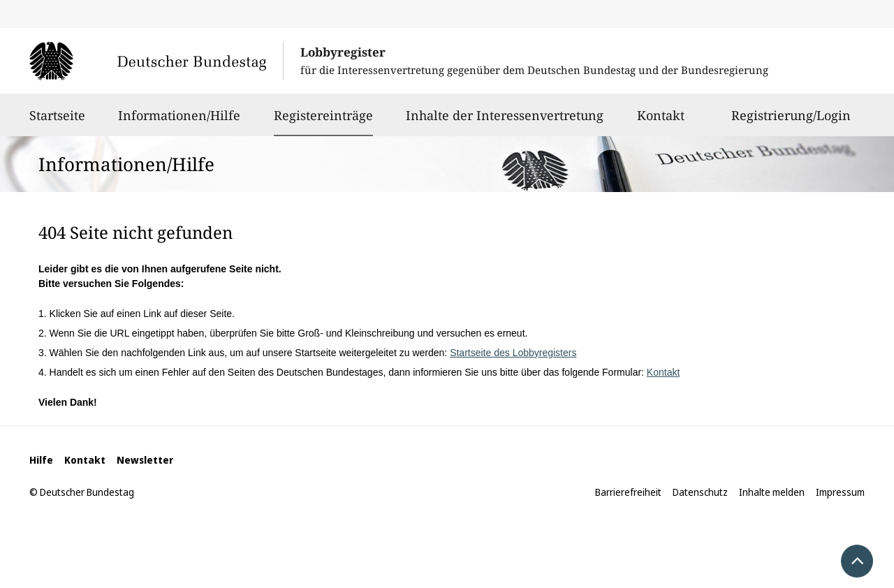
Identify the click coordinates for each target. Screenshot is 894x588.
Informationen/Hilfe (179, 122)
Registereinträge (323, 115)
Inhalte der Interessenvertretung (505, 122)
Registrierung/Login (791, 122)
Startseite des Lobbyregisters (513, 353)
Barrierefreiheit (628, 492)
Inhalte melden (772, 492)
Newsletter (145, 460)
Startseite (57, 122)
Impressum (840, 492)
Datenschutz (700, 492)
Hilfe (41, 460)
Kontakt (661, 122)
